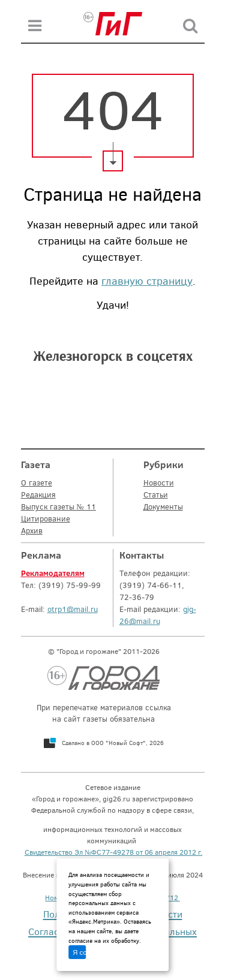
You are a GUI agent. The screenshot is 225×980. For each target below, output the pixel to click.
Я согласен (79, 952)
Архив (32, 530)
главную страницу (147, 281)
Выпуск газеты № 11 (58, 506)
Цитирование (46, 518)
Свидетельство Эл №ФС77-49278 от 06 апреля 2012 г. (113, 852)
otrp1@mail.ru (73, 609)
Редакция (38, 494)
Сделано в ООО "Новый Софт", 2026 (113, 743)
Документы (163, 506)
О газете (37, 483)
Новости (159, 483)
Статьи (156, 494)
